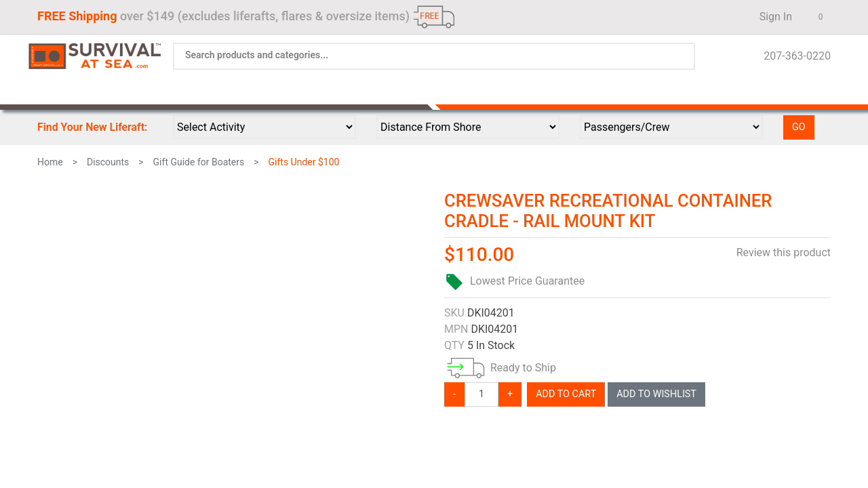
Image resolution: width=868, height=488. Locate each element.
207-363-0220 (793, 56)
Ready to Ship (523, 368)
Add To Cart (566, 394)
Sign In (772, 17)
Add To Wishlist (656, 394)
